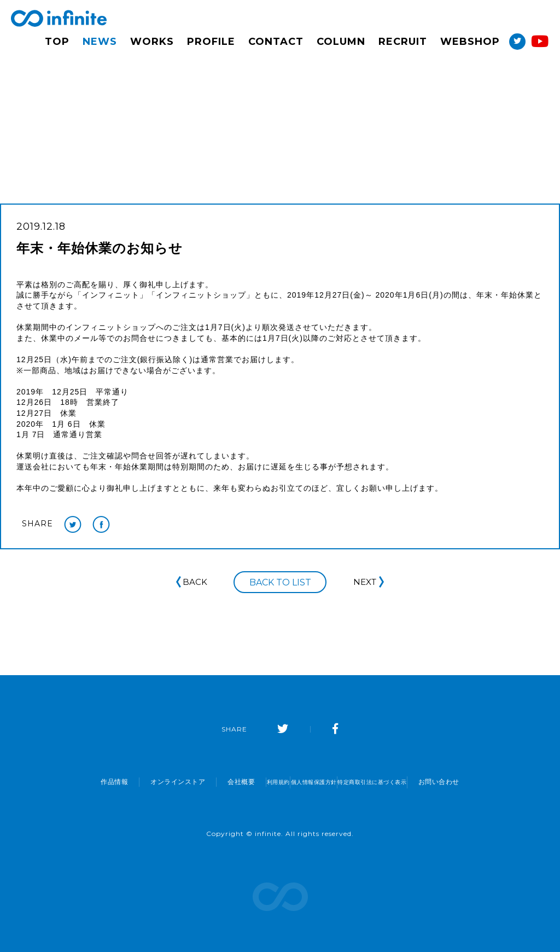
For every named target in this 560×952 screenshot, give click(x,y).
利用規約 (246, 782)
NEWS (100, 42)
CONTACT (276, 42)
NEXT (369, 582)
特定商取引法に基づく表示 (400, 782)
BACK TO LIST (280, 583)
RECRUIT (403, 42)
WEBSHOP (470, 42)
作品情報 (69, 782)
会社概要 (196, 782)
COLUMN (341, 42)
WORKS (152, 42)
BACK (191, 582)
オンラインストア (133, 782)
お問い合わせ (484, 782)
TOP (57, 42)
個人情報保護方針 (310, 782)
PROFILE (211, 42)
